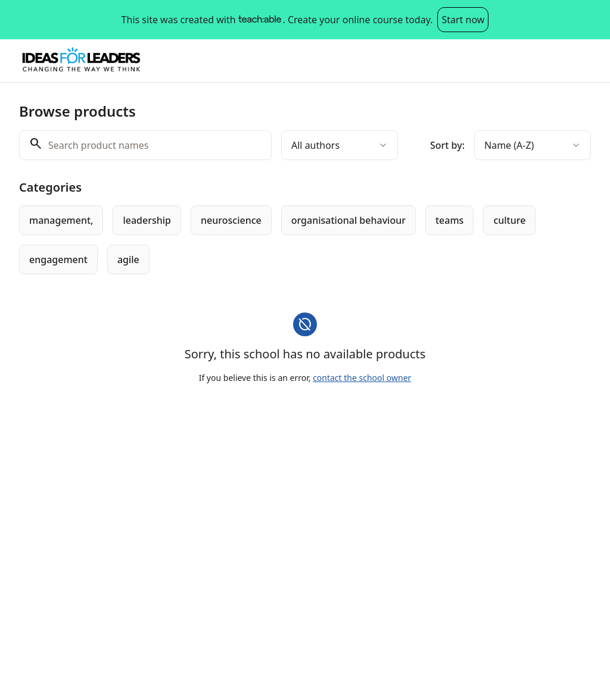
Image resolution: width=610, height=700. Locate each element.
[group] (305, 240)
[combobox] (340, 145)
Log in (567, 61)
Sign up (515, 61)
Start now (463, 20)
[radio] (61, 220)
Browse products (438, 61)
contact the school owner (362, 378)
